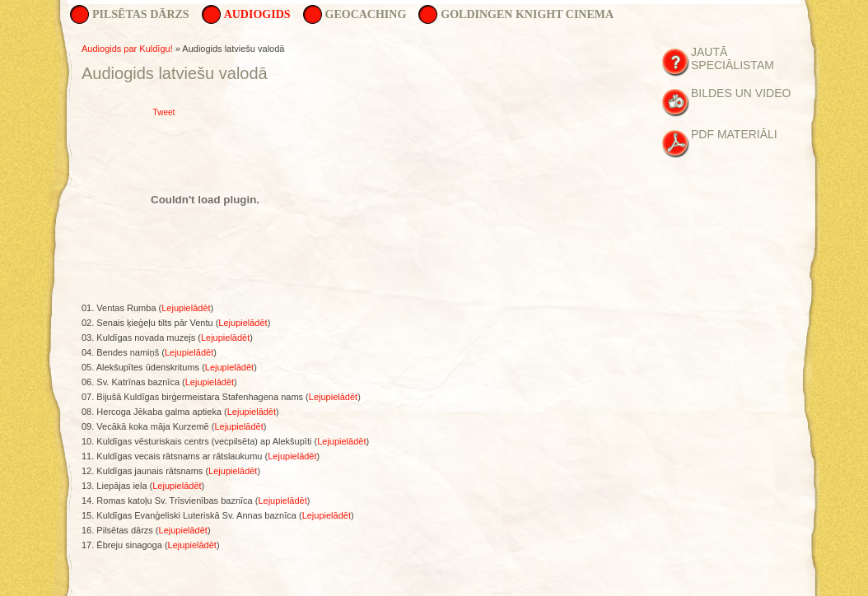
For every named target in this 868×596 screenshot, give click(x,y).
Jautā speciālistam (733, 58)
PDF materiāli (734, 134)
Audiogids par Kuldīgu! (127, 49)
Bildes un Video (741, 93)
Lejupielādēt (186, 308)
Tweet (164, 112)
